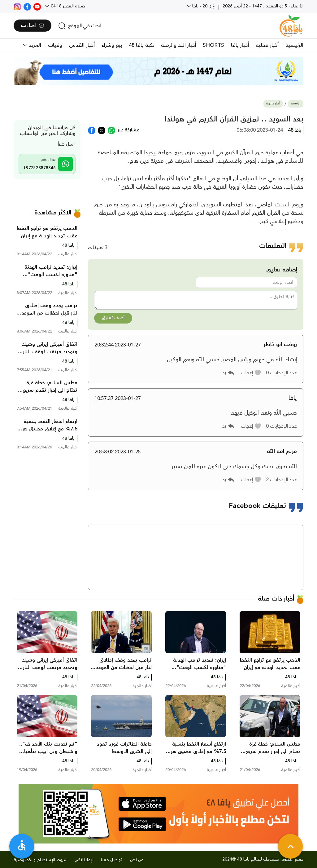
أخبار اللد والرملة (178, 45)
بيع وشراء (112, 45)
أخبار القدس (82, 45)
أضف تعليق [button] (113, 318)
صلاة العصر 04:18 (67, 6)
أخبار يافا (240, 45)
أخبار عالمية (273, 104)
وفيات (55, 45)
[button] (251, 373)
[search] (80, 26)
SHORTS (213, 45)
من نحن (137, 860)
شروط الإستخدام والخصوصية (41, 860)
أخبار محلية (267, 45)
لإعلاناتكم (84, 860)
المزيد (34, 45)
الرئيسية (294, 45)
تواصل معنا (112, 860)
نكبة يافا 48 (141, 45)
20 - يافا (203, 6)
